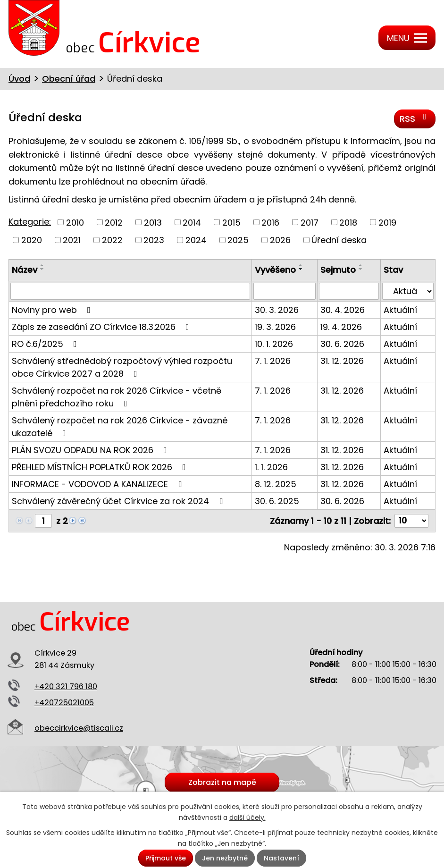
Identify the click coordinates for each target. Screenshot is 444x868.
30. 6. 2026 (342, 344)
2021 (72, 240)
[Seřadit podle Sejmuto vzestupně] (361, 265)
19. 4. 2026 (341, 327)
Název (25, 270)
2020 (32, 240)
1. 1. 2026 (271, 467)
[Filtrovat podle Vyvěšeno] (285, 291)
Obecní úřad (69, 79)
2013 (153, 222)
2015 (231, 222)
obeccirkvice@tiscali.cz (79, 728)
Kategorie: (30, 222)
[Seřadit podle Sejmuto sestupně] (361, 269)
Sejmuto (338, 270)
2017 (310, 222)
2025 (238, 240)
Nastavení (281, 858)
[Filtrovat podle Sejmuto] (349, 291)
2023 (154, 240)
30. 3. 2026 (277, 310)
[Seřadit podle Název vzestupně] (42, 265)
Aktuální (400, 310)
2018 (348, 222)
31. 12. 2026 (342, 361)
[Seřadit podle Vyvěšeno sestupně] (301, 269)
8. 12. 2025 (276, 484)
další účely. (247, 817)
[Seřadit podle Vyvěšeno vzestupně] (301, 265)
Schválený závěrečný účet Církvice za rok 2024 (119, 501)
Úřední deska (339, 240)
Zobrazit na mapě (222, 782)
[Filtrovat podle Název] (130, 291)
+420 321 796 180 (66, 687)
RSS (415, 118)
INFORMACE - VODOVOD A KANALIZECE (99, 484)
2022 (112, 240)
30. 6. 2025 (277, 501)
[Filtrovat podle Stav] (408, 291)
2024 (196, 240)
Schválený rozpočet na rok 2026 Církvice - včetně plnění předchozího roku (117, 397)
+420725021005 (64, 703)
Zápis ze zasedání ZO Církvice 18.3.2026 (102, 327)
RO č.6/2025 (46, 344)
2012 (114, 222)
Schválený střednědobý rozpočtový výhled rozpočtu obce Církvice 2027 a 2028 (122, 367)
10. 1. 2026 (274, 344)
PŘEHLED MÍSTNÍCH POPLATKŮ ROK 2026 (101, 467)
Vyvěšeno (275, 270)
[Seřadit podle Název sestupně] (42, 269)
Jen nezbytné (225, 858)
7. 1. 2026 (273, 361)
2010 (75, 222)
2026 (280, 240)
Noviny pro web (53, 310)
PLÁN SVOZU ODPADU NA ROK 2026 (91, 450)
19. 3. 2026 (275, 327)
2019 (387, 222)
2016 (270, 222)
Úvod (19, 79)
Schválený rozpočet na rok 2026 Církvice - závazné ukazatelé (120, 427)
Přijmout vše (166, 858)
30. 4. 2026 (343, 310)
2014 (192, 222)
